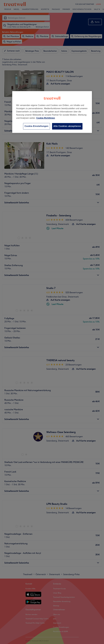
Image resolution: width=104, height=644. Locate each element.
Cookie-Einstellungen (37, 126)
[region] (52, 112)
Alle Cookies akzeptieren (67, 126)
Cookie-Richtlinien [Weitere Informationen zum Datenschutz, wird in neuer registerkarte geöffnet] (46, 118)
